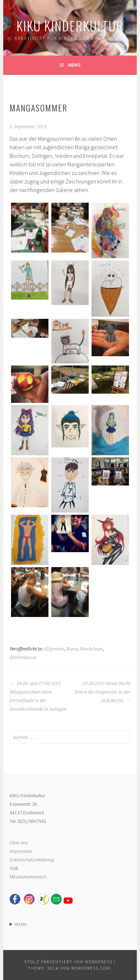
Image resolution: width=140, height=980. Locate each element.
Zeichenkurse (23, 658)
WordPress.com (91, 968)
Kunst (72, 649)
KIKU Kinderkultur (70, 25)
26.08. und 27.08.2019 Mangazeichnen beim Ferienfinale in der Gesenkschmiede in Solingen (38, 696)
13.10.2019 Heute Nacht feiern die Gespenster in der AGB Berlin (103, 692)
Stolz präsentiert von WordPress (68, 962)
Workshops (91, 649)
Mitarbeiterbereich (28, 877)
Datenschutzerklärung (32, 860)
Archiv (21, 924)
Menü (74, 65)
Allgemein (54, 649)
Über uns (19, 842)
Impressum (21, 851)
